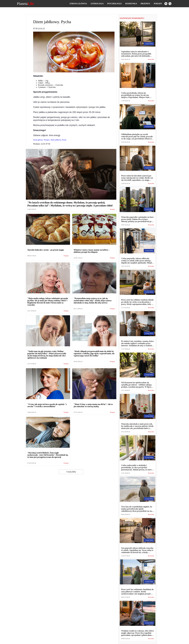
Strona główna (78, 4)
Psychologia (115, 4)
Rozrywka (131, 4)
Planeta (25, 4)
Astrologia (97, 4)
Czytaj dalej (71, 472)
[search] (170, 4)
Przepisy (145, 4)
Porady (158, 4)
